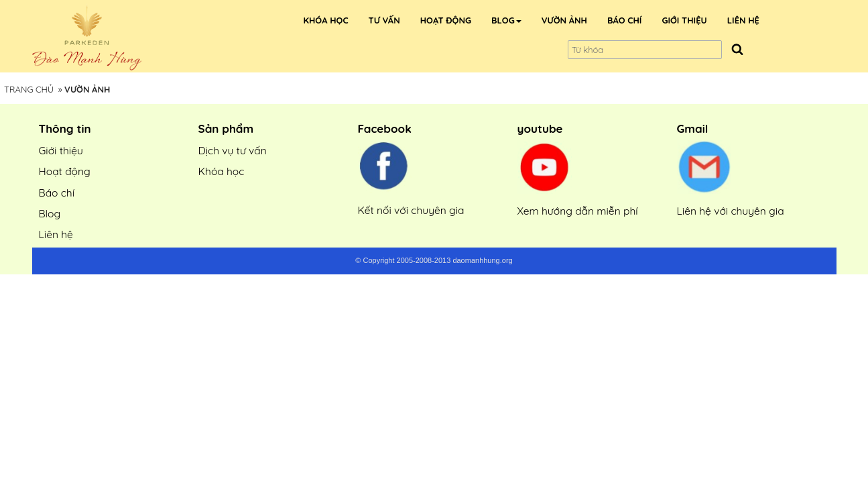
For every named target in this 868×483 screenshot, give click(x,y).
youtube (540, 128)
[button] (506, 20)
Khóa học (222, 171)
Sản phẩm (226, 128)
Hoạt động (65, 171)
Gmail (693, 128)
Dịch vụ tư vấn (233, 150)
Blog (50, 213)
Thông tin (65, 128)
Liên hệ (56, 234)
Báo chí (57, 193)
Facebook (385, 128)
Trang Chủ (29, 89)
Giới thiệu (61, 150)
